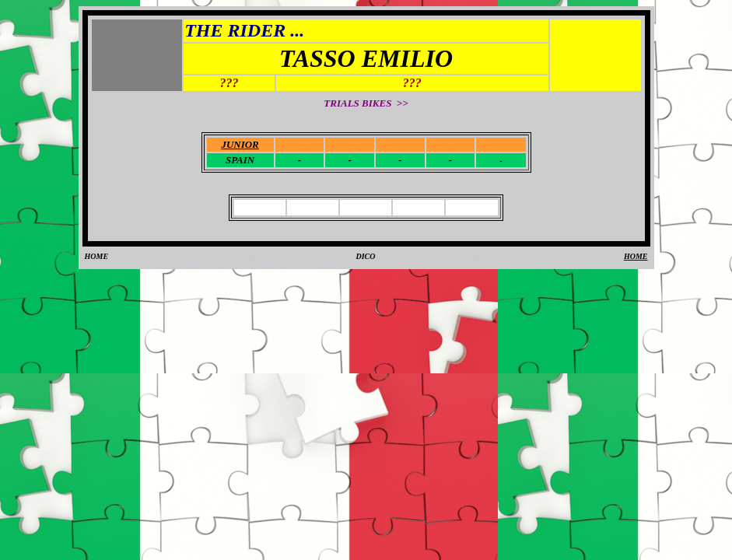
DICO (365, 256)
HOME (97, 256)
